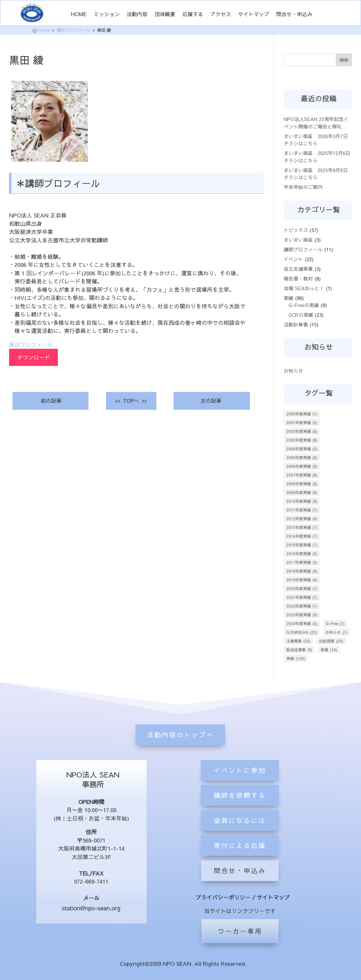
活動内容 (137, 15)
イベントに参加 (240, 806)
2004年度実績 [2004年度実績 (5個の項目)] (302, 449)
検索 (344, 60)
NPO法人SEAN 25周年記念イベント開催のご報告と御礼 (316, 123)
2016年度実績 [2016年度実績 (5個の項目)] (302, 554)
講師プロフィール (303, 249)
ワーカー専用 (240, 931)
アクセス (221, 15)
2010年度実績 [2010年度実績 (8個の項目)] (302, 501)
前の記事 (50, 401)
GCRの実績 (301, 315)
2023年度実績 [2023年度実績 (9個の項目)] (302, 615)
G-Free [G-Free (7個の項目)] (335, 623)
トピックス (296, 230)
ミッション (107, 15)
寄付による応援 (240, 881)
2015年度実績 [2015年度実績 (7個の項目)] (302, 545)
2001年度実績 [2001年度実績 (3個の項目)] (302, 423)
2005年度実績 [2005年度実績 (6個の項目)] (302, 457)
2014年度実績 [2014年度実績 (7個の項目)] (302, 536)
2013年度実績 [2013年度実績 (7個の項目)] (302, 527)
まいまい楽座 (298, 240)
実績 (289, 298)
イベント (293, 259)
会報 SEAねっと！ (304, 288)
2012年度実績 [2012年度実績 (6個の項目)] (302, 519)
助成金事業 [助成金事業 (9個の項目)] (299, 650)
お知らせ (293, 371)
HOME (79, 15)
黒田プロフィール (31, 345)
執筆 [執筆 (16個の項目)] (329, 650)
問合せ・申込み (294, 15)
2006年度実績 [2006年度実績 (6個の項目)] (302, 466)
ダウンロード (34, 357)
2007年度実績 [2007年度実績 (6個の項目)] (302, 475)
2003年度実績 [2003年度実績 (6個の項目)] (302, 440)
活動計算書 (296, 324)
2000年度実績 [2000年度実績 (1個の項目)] (302, 414)
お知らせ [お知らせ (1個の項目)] (336, 632)
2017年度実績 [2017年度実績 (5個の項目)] (302, 562)
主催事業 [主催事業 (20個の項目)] (298, 641)
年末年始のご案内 (303, 187)
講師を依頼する (240, 831)
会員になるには (240, 856)
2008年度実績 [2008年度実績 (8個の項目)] (302, 484)
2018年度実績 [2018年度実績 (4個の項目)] (302, 571)
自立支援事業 (298, 269)
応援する (193, 15)
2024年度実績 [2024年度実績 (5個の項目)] (302, 623)
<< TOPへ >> (131, 401)
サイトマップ (254, 15)
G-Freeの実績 (304, 305)
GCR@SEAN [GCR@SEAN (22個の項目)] (302, 632)
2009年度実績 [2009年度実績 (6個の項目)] (302, 492)
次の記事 (212, 401)
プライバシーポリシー (223, 897)
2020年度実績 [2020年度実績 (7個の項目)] (302, 589)
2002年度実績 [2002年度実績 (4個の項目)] (302, 431)
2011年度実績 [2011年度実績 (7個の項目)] (302, 510)
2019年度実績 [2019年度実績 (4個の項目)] (302, 580)
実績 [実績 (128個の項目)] (296, 658)
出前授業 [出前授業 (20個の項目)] (331, 641)
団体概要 (165, 15)
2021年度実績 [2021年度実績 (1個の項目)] (302, 597)
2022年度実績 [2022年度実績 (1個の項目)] (302, 606)
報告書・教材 (298, 278)
